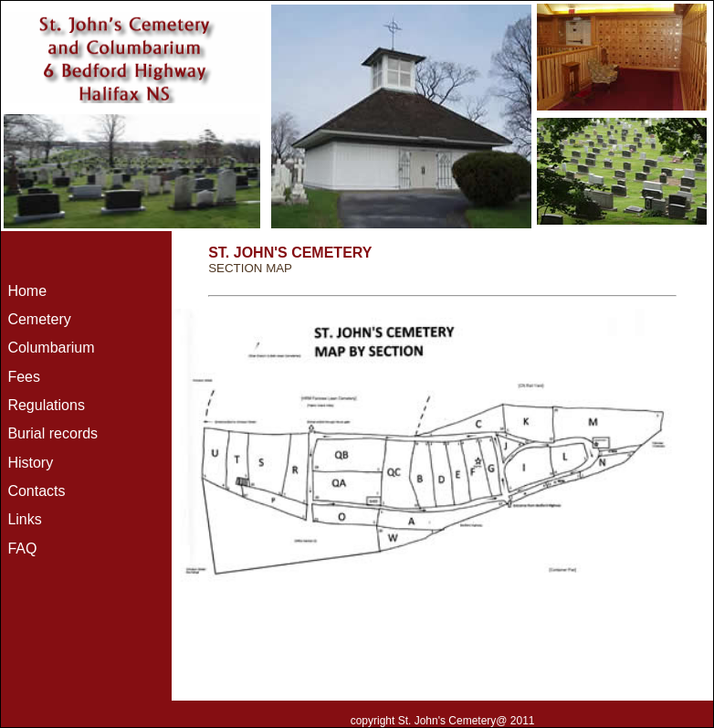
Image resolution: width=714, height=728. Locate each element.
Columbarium (51, 348)
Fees (24, 377)
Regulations (46, 405)
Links (24, 519)
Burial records (52, 433)
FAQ (22, 549)
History (30, 463)
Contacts (36, 491)
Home (27, 291)
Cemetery (39, 319)
